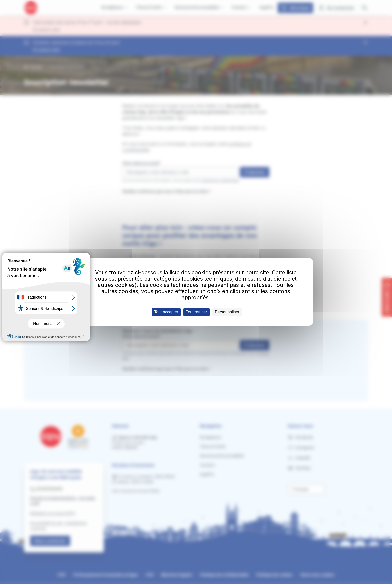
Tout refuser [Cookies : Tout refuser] (196, 312)
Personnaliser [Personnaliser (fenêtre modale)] (227, 312)
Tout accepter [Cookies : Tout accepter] (166, 312)
